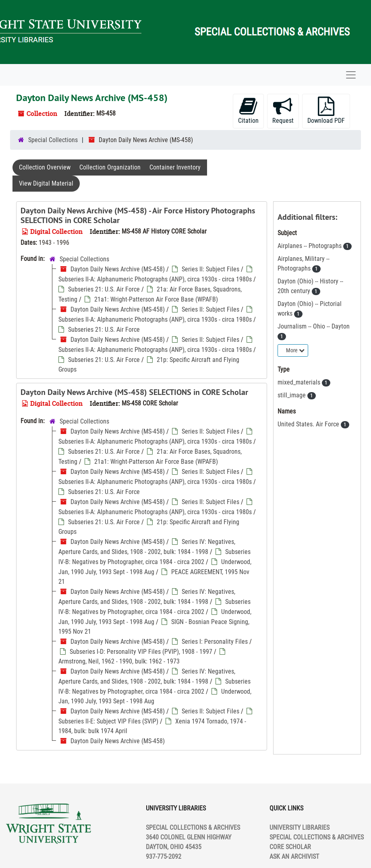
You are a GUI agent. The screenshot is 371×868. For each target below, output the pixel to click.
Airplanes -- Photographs (310, 246)
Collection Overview (45, 167)
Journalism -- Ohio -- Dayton (314, 326)
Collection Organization (110, 167)
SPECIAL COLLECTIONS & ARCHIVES (317, 837)
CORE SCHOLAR (290, 847)
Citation (248, 111)
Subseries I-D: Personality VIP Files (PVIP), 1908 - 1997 (141, 652)
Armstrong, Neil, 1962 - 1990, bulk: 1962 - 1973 (119, 661)
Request (283, 111)
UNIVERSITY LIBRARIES (299, 828)
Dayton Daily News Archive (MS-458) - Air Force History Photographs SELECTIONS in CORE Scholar (138, 215)
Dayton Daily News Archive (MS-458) (118, 269)
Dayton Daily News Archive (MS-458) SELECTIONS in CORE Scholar (134, 392)
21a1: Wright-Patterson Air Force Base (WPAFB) (156, 299)
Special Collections (53, 140)
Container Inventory (175, 167)
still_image (292, 395)
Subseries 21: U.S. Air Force (104, 289)
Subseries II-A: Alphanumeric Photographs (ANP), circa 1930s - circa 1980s (155, 279)
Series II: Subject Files (210, 269)
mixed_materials (300, 382)
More (295, 350)
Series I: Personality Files (215, 642)
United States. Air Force (309, 424)
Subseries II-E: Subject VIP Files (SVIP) (108, 721)
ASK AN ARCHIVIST (294, 857)
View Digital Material (46, 183)
